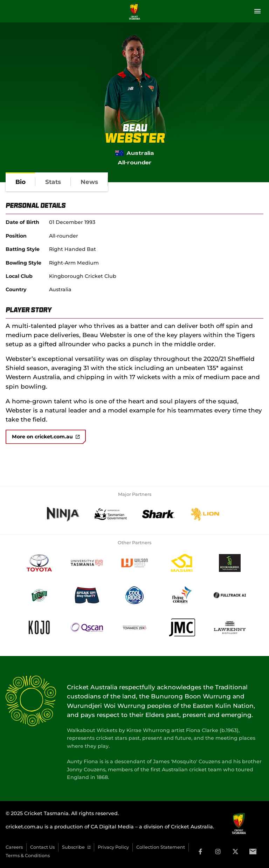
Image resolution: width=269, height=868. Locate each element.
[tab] (20, 182)
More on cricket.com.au (46, 437)
